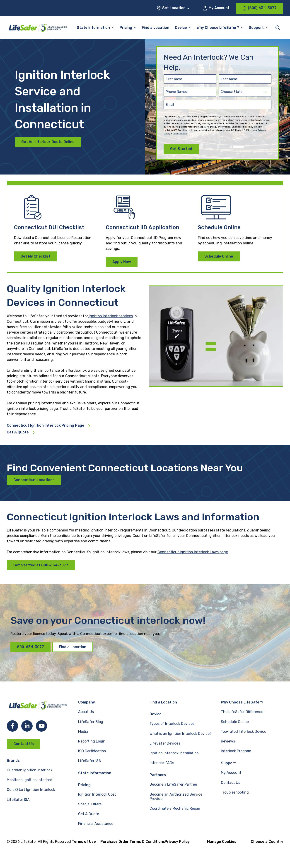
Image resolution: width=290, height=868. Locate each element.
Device (181, 28)
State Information (93, 28)
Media (83, 732)
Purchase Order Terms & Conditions (133, 842)
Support (256, 28)
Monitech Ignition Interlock (30, 780)
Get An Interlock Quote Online (48, 142)
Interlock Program (236, 751)
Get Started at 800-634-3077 (41, 565)
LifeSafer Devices (165, 743)
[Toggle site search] (278, 28)
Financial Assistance (96, 824)
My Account (216, 8)
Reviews (228, 741)
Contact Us (24, 744)
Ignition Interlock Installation (174, 753)
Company (87, 702)
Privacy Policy (177, 842)
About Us (86, 712)
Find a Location (156, 28)
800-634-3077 (30, 647)
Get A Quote (18, 432)
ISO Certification (92, 751)
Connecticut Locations (34, 480)
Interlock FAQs (162, 763)
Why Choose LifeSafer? (218, 28)
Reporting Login (92, 741)
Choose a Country (267, 842)
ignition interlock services (110, 316)
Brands (13, 761)
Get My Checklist (36, 256)
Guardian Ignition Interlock (30, 770)
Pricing (126, 28)
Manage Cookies (222, 842)
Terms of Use (84, 842)
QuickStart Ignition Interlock (31, 790)
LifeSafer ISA (18, 800)
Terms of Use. (180, 134)
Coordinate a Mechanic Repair (175, 808)
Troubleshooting (235, 792)
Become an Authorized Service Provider (176, 797)
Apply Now (122, 262)
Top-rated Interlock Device (244, 732)
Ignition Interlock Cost (97, 794)
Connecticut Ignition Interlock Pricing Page (46, 425)
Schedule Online (219, 256)
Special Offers (90, 804)
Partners (158, 775)
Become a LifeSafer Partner (173, 784)
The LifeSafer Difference (242, 712)
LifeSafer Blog (91, 722)
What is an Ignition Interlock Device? (181, 734)
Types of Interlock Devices (172, 724)
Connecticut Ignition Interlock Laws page (193, 552)
